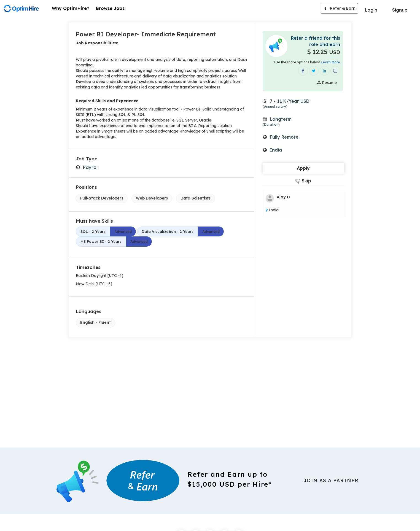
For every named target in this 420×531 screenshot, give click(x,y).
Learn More (330, 62)
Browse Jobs (110, 8)
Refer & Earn (339, 9)
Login (371, 10)
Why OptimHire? (71, 8)
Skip (303, 181)
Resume (327, 83)
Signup (400, 10)
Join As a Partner (331, 480)
